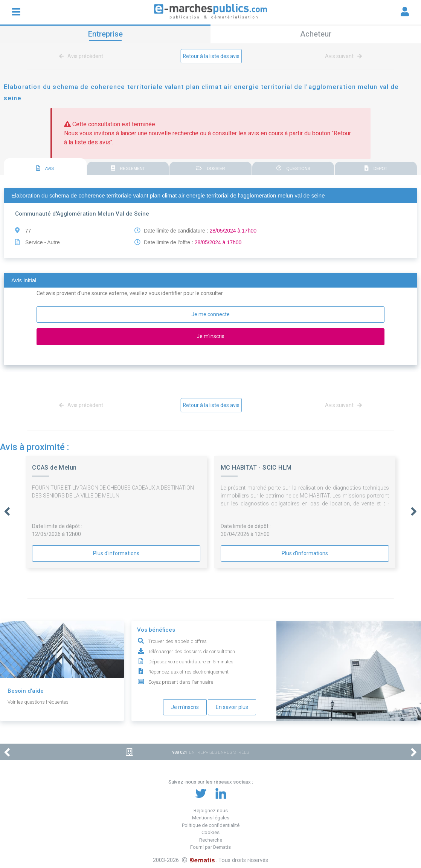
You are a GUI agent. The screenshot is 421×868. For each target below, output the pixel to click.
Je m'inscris (185, 707)
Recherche (211, 840)
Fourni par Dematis (210, 847)
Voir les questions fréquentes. (39, 702)
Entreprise (105, 34)
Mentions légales (211, 818)
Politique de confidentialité (211, 825)
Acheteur (316, 34)
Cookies (210, 832)
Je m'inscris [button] (210, 336)
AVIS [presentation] (45, 168)
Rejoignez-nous (211, 811)
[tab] (45, 167)
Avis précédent (82, 56)
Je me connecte (210, 314)
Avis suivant (342, 56)
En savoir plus (232, 707)
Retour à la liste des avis (211, 56)
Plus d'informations (116, 553)
